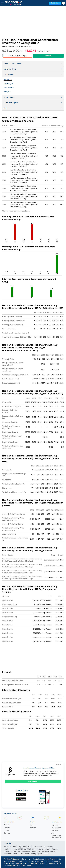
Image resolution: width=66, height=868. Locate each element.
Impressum (56, 825)
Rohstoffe (7, 854)
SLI (19, 847)
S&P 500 (27, 849)
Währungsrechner (28, 854)
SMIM (24, 847)
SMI (33, 849)
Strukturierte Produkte (47, 851)
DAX (29, 847)
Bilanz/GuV (8, 80)
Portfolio (16, 854)
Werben (33, 828)
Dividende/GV (9, 88)
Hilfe (32, 825)
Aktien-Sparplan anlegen (18, 56)
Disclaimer (55, 830)
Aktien (48, 849)
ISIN (19, 47)
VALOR (5, 47)
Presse (6, 830)
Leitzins (47, 854)
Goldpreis (40, 849)
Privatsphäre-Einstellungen (56, 837)
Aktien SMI (8, 847)
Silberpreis (26, 851)
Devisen (55, 849)
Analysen (7, 92)
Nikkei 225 (18, 849)
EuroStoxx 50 (37, 847)
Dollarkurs (8, 851)
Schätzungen (8, 84)
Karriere (7, 828)
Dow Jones (48, 847)
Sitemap (7, 833)
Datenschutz (56, 828)
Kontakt (7, 825)
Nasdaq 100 (8, 849)
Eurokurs (17, 851)
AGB (53, 833)
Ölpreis (39, 854)
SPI (14, 847)
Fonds (34, 851)
